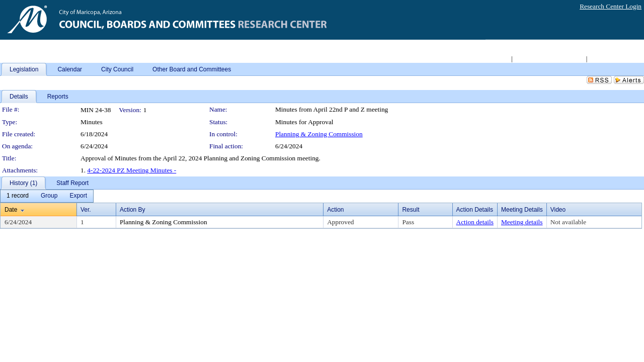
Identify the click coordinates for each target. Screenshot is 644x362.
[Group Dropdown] (49, 196)
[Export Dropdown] (78, 196)
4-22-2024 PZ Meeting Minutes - (132, 170)
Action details (475, 222)
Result (411, 210)
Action (335, 210)
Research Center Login (611, 6)
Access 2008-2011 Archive (549, 59)
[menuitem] (18, 196)
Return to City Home (482, 59)
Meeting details (522, 222)
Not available (568, 222)
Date (11, 210)
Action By (133, 210)
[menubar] (47, 196)
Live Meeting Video (615, 59)
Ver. (86, 210)
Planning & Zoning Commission (319, 134)
